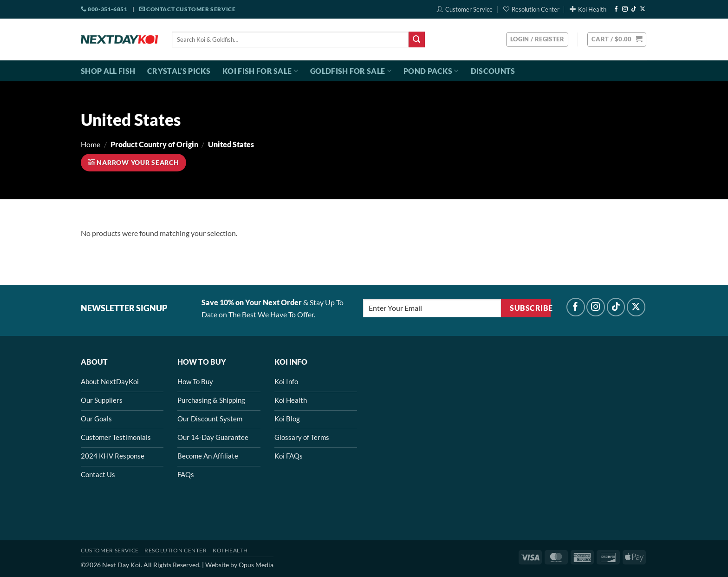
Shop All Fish (108, 71)
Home (91, 144)
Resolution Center (531, 9)
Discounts (493, 71)
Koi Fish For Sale (260, 71)
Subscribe (530, 308)
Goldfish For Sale (351, 71)
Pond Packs (431, 71)
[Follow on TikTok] (634, 9)
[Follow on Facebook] (616, 9)
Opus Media (256, 565)
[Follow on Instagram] (625, 9)
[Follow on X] (643, 9)
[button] (617, 39)
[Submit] (416, 39)
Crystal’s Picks (179, 71)
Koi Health (588, 9)
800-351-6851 (104, 9)
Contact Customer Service (188, 9)
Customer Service (465, 9)
